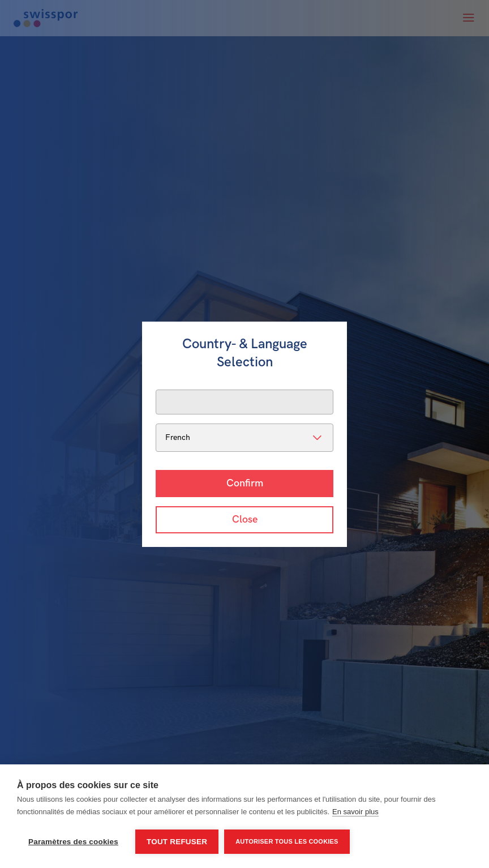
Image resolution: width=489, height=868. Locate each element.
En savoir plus (355, 812)
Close (245, 519)
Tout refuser (177, 842)
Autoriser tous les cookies (287, 841)
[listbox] (244, 438)
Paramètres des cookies (73, 842)
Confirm (245, 483)
